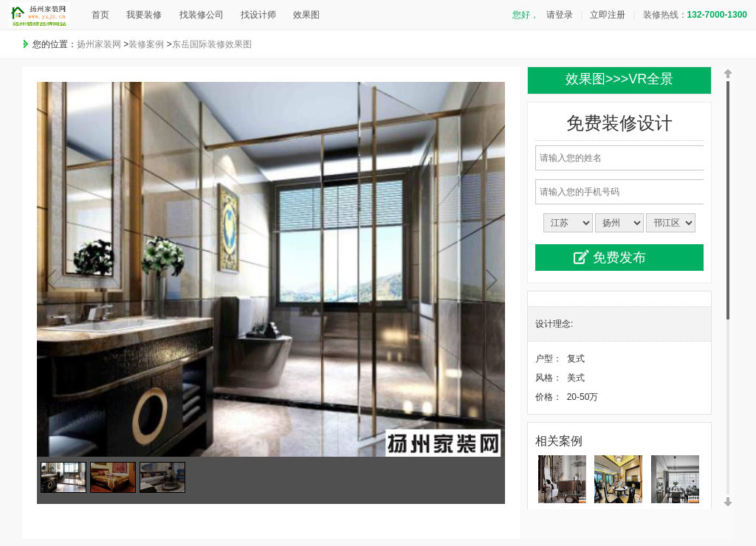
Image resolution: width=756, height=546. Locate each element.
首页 (100, 15)
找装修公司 (202, 15)
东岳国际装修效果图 (212, 44)
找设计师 (258, 15)
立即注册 (608, 15)
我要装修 (144, 15)
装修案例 (146, 44)
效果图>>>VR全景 (620, 79)
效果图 (306, 15)
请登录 (560, 15)
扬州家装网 (99, 44)
